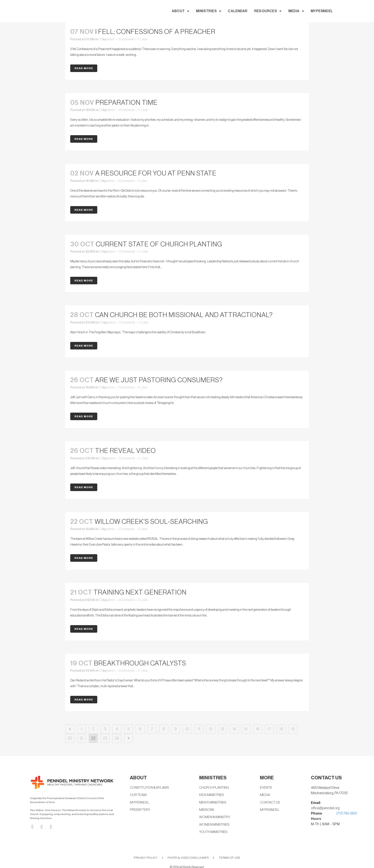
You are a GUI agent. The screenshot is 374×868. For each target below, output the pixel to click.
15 (246, 729)
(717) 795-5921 (347, 813)
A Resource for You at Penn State (156, 173)
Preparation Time (127, 103)
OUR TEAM (138, 795)
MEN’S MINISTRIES (214, 803)
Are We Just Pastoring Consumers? (159, 380)
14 (234, 729)
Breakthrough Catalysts (140, 663)
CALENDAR (276, 11)
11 (199, 729)
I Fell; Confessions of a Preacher (155, 32)
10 (187, 729)
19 (293, 729)
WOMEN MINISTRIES (215, 825)
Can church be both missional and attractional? (184, 315)
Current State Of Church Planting (159, 244)
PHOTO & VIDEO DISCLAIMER (188, 859)
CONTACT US (271, 803)
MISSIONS (207, 810)
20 (70, 738)
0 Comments (126, 39)
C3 (100, 39)
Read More (84, 68)
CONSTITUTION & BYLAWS (151, 788)
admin (111, 39)
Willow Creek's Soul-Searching (151, 522)
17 (269, 729)
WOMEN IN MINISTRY (215, 818)
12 (211, 729)
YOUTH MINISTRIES (214, 833)
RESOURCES (306, 11)
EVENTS (267, 788)
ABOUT (219, 11)
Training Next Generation (140, 592)
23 (105, 738)
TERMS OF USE (230, 859)
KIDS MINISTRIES (212, 795)
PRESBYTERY (140, 810)
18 (281, 729)
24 (117, 738)
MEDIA (335, 11)
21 (82, 738)
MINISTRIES (247, 11)
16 (258, 729)
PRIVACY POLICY (146, 859)
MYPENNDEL (360, 11)
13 (222, 729)
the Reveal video (125, 451)
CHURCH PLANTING (215, 788)
